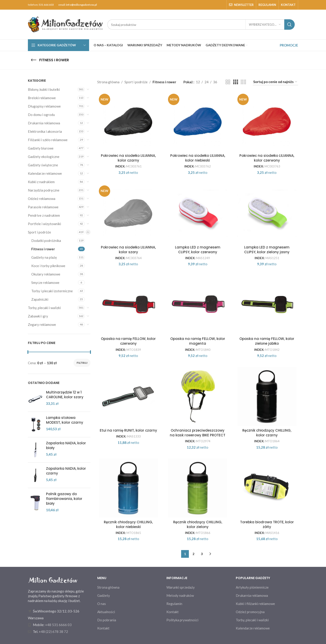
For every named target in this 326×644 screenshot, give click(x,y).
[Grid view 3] (236, 82)
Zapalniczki (40, 299)
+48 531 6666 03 (58, 625)
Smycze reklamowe (45, 283)
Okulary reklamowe (46, 274)
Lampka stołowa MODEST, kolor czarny (65, 420)
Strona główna (108, 82)
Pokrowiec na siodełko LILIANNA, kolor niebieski (198, 158)
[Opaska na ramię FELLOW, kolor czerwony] (129, 305)
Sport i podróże (39, 232)
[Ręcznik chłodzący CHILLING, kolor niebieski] (129, 488)
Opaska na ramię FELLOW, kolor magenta (198, 341)
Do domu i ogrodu (41, 115)
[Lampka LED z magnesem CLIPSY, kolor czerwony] (198, 213)
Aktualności (106, 612)
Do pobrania (107, 620)
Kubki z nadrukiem (41, 182)
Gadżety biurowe (41, 148)
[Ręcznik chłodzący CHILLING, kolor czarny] (267, 396)
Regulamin (174, 604)
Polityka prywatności (182, 620)
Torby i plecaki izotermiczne (52, 291)
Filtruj (82, 363)
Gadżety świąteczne (43, 165)
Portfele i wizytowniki (44, 224)
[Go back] (34, 60)
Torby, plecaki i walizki (44, 308)
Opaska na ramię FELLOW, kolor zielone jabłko (267, 341)
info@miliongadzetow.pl (81, 5)
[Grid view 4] (243, 82)
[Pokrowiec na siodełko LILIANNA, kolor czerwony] (267, 122)
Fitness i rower (43, 249)
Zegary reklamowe (42, 324)
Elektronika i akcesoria (45, 131)
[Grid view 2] (228, 82)
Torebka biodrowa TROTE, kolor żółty (267, 524)
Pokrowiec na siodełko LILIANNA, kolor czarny (128, 158)
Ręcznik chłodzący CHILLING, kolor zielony (198, 524)
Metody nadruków (180, 595)
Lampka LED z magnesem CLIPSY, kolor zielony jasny (267, 250)
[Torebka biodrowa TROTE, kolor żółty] (267, 488)
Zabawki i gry (38, 316)
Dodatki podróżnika (46, 241)
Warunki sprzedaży (181, 587)
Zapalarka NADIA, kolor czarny (66, 471)
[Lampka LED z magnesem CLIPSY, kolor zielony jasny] (267, 213)
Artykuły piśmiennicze (252, 587)
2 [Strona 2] (193, 554)
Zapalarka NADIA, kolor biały (66, 445)
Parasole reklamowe (43, 207)
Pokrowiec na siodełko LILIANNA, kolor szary (128, 250)
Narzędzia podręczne (44, 190)
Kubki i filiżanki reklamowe (255, 604)
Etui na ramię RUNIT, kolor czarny (128, 430)
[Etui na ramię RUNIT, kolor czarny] (129, 396)
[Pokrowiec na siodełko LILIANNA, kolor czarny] (129, 122)
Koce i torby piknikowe (48, 266)
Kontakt (103, 628)
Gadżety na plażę (44, 257)
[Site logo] (65, 24)
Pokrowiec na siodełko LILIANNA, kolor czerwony (267, 158)
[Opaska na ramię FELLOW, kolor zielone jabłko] (267, 305)
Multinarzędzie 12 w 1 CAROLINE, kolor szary (65, 395)
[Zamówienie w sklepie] (275, 82)
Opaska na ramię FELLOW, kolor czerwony (128, 341)
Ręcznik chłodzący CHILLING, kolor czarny (267, 433)
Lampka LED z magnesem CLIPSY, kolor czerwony (198, 250)
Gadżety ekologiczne (44, 157)
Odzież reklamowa (42, 199)
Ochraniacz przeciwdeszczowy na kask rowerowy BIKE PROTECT (198, 433)
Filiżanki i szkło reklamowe (48, 140)
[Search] (201, 25)
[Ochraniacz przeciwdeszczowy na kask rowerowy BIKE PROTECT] (198, 396)
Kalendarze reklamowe (45, 173)
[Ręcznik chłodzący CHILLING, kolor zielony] (198, 488)
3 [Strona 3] (202, 554)
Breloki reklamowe (42, 98)
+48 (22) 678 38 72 (53, 632)
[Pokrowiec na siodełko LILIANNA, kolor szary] (129, 213)
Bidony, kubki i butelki (44, 89)
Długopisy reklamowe (44, 106)
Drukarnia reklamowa (44, 123)
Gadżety (104, 595)
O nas (102, 604)
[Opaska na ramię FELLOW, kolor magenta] (198, 305)
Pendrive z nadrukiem (44, 215)
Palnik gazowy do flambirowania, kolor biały (64, 499)
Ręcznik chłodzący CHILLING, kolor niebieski (128, 524)
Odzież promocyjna (250, 612)
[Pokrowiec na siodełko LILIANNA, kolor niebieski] (198, 122)
